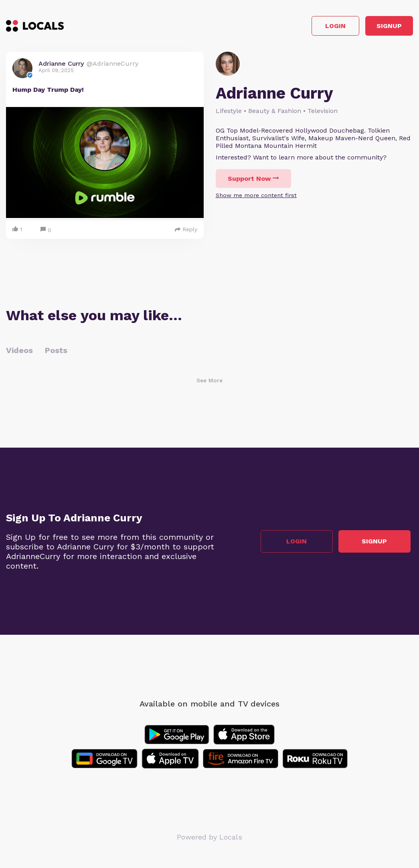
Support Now (253, 181)
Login (299, 27)
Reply (186, 232)
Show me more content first (256, 198)
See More (209, 383)
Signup (377, 27)
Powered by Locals (209, 840)
